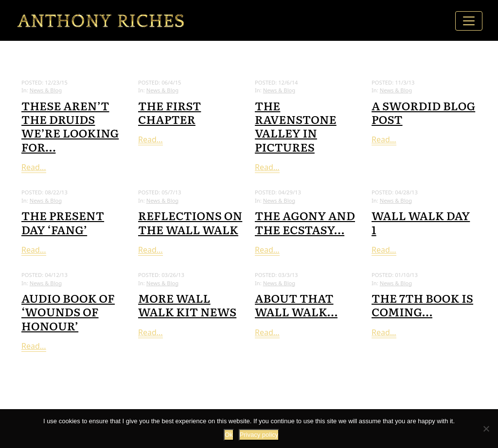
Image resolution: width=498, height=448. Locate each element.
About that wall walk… (296, 304)
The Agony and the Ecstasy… (305, 222)
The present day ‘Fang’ (63, 222)
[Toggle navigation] (469, 21)
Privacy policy (259, 435)
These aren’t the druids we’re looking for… (70, 126)
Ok (229, 435)
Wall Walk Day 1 (421, 222)
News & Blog (46, 90)
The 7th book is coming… (422, 304)
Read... (34, 167)
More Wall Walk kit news (187, 304)
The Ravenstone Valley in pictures (296, 126)
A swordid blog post (423, 112)
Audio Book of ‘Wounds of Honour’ (68, 311)
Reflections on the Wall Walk (190, 222)
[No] (486, 429)
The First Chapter (169, 112)
